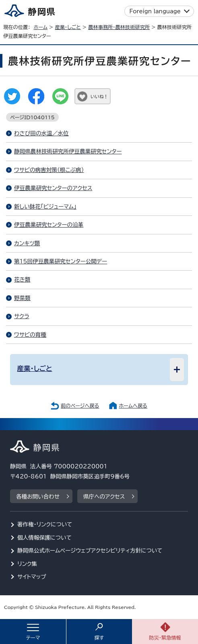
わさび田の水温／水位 (41, 133)
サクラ (22, 316)
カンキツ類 (27, 243)
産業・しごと (68, 27)
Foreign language (155, 11)
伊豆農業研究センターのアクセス (53, 188)
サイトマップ (32, 577)
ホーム (40, 27)
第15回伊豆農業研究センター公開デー (61, 261)
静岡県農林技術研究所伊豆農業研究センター (68, 151)
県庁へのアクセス (104, 497)
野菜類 (22, 298)
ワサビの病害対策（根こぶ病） (49, 170)
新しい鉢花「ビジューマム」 (45, 207)
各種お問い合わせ (38, 497)
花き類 (22, 280)
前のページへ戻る (80, 406)
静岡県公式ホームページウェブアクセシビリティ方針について (90, 551)
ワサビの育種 (30, 335)
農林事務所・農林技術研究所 (119, 27)
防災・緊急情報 (165, 638)
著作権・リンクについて (45, 524)
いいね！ (99, 96)
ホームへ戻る (133, 406)
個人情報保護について (44, 538)
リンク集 (27, 564)
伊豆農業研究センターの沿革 (49, 225)
